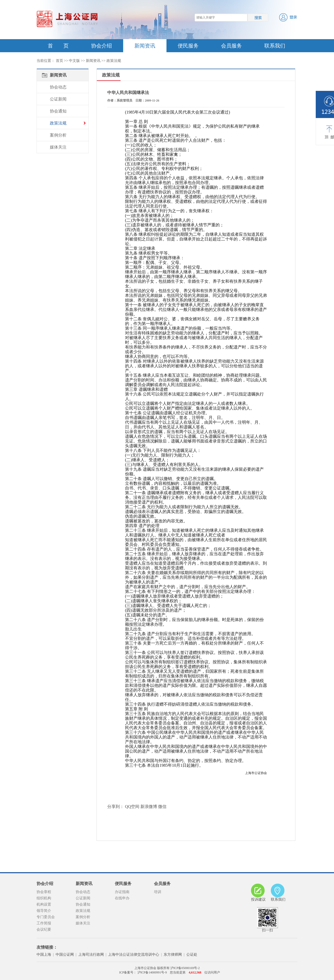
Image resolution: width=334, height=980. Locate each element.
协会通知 (58, 111)
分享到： (116, 807)
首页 (59, 61)
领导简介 (44, 911)
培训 (158, 892)
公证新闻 (58, 99)
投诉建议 (258, 893)
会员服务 (231, 46)
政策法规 (114, 61)
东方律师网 (173, 955)
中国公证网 (65, 955)
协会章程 (44, 892)
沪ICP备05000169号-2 (185, 968)
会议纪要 (44, 929)
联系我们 (275, 46)
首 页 (58, 46)
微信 (162, 807)
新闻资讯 (145, 46)
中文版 (74, 61)
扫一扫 (267, 920)
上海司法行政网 (91, 955)
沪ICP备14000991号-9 (152, 972)
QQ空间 (132, 807)
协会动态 (58, 87)
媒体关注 (58, 147)
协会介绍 (102, 46)
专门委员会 (46, 917)
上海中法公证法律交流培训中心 (134, 955)
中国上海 (44, 955)
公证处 (192, 955)
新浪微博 (149, 807)
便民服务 (188, 46)
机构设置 (44, 904)
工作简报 (44, 923)
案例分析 (58, 135)
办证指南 (122, 892)
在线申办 (122, 898)
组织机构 (44, 898)
